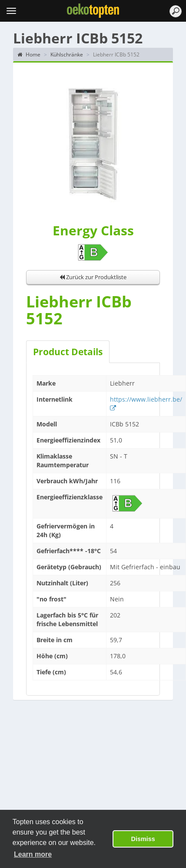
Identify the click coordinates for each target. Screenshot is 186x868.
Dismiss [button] (143, 839)
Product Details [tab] (68, 352)
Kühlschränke (67, 54)
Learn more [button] (33, 854)
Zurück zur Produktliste (93, 277)
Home (29, 54)
